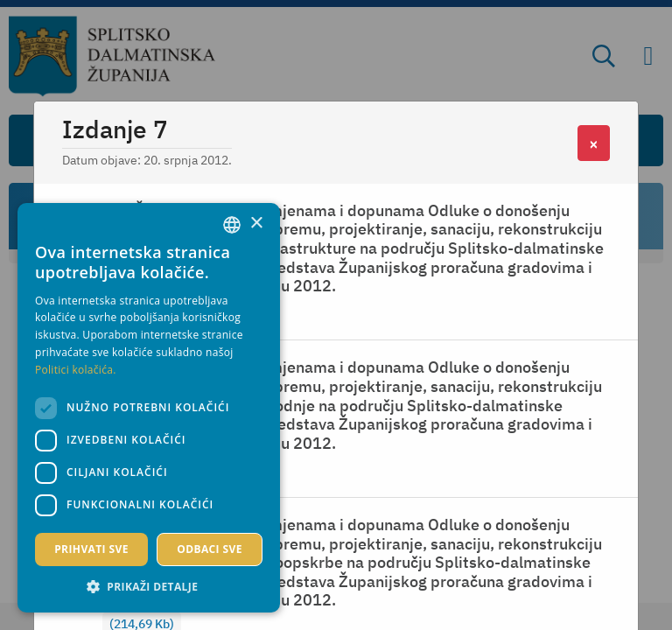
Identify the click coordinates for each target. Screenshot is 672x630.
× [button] (256, 224)
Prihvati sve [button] (91, 549)
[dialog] (149, 408)
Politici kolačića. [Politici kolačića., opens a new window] (76, 370)
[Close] (594, 143)
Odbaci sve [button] (210, 549)
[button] (149, 586)
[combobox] (232, 225)
